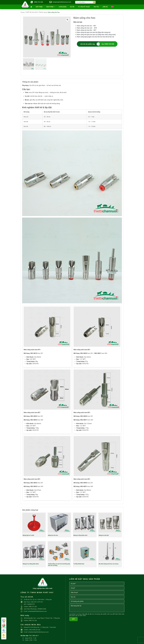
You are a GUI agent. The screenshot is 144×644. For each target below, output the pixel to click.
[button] (67, 20)
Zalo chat (4, 631)
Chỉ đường (4, 626)
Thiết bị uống (43, 12)
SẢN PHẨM (51, 7)
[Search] (94, 2)
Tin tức (96, 7)
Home (22, 12)
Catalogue (63, 7)
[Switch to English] (112, 7)
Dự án (72, 7)
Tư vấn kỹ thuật (84, 7)
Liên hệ (105, 7)
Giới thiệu (39, 7)
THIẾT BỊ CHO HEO (31, 12)
